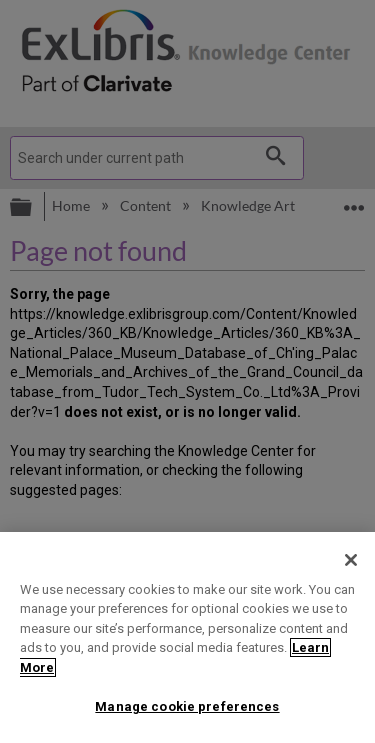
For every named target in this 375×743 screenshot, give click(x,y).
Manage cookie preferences (187, 706)
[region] (187, 637)
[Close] (351, 560)
